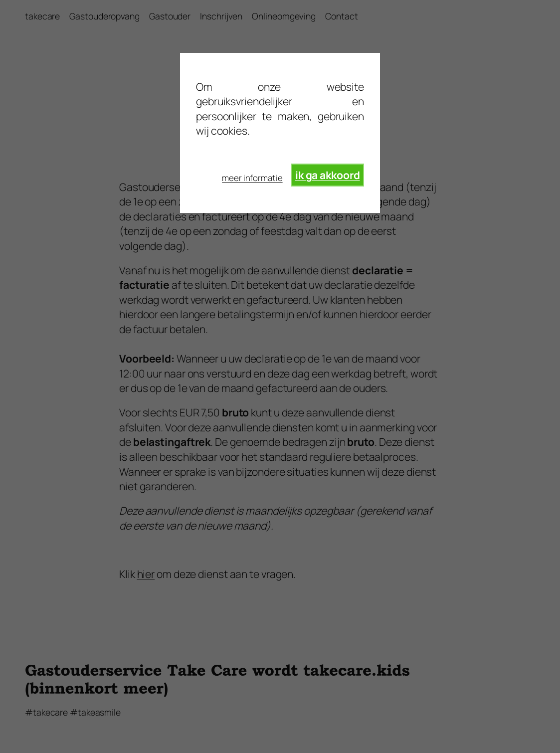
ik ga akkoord (328, 175)
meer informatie (252, 178)
